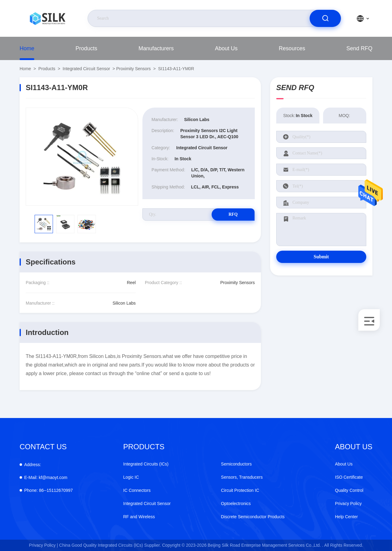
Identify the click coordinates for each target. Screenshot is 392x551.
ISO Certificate (349, 477)
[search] (325, 18)
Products (87, 48)
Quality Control (349, 490)
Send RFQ (359, 48)
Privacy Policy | (44, 545)
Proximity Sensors (133, 69)
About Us (226, 48)
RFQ (233, 214)
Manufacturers (156, 48)
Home (27, 48)
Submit (321, 257)
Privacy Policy (348, 503)
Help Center (347, 517)
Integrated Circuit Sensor (87, 69)
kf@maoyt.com (46, 477)
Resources (292, 48)
